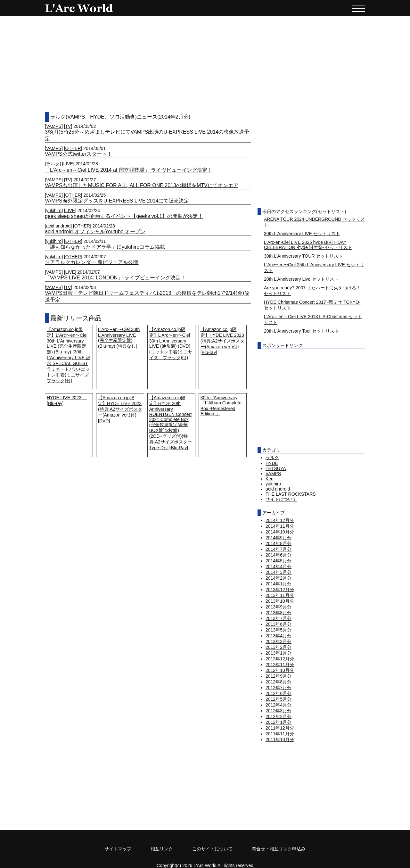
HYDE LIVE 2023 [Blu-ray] (67, 401)
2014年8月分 (279, 543)
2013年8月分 (279, 613)
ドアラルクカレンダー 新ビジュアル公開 (92, 262)
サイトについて (281, 499)
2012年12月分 (280, 659)
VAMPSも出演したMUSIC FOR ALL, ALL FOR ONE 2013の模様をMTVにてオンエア (142, 185)
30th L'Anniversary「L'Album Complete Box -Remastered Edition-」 (221, 406)
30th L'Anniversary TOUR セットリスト (303, 256)
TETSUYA (276, 468)
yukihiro (54, 211)
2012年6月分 (279, 693)
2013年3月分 (279, 641)
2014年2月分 (279, 578)
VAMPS (54, 126)
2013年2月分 (279, 647)
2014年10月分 (280, 532)
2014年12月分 (280, 520)
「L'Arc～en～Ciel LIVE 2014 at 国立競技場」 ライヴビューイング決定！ (129, 170)
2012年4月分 (279, 705)
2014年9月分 (279, 538)
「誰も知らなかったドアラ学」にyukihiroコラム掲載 (105, 247)
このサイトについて (212, 849)
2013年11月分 (280, 595)
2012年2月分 (279, 716)
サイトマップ (118, 849)
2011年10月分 (280, 740)
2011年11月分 (280, 734)
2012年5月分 (279, 699)
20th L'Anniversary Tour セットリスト (301, 331)
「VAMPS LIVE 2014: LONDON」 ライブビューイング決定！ (115, 278)
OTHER (73, 148)
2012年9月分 (279, 676)
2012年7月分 (279, 688)
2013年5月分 (279, 630)
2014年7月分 (279, 549)
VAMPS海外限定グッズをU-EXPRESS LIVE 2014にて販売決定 (117, 201)
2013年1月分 (279, 653)
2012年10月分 (280, 670)
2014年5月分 (279, 561)
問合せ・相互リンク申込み (279, 849)
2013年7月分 (279, 618)
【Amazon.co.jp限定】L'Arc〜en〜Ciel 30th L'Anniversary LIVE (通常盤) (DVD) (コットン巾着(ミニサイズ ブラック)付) (171, 343)
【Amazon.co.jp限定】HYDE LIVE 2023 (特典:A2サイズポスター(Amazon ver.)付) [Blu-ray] (223, 341)
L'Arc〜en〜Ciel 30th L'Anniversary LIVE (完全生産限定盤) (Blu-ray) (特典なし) (119, 338)
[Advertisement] (205, 64)
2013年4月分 (279, 636)
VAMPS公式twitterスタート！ (78, 154)
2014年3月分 (279, 572)
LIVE (68, 164)
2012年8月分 (279, 682)
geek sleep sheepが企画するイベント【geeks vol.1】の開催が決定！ (124, 216)
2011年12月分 (280, 728)
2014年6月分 (279, 555)
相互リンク (162, 849)
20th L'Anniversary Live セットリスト (301, 279)
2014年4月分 (279, 566)
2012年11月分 (280, 665)
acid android (58, 226)
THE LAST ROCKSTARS (291, 494)
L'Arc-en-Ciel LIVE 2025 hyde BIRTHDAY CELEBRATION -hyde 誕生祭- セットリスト (308, 245)
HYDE (272, 463)
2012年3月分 (279, 711)
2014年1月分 (279, 584)
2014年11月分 (280, 526)
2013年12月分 (280, 590)
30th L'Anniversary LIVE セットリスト (302, 234)
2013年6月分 (279, 624)
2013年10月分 (280, 601)
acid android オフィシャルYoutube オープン (95, 231)
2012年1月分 (279, 722)
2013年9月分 (279, 607)
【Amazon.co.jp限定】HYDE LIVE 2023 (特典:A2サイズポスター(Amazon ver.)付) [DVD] (120, 409)
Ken (270, 479)
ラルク (53, 164)
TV (68, 126)
